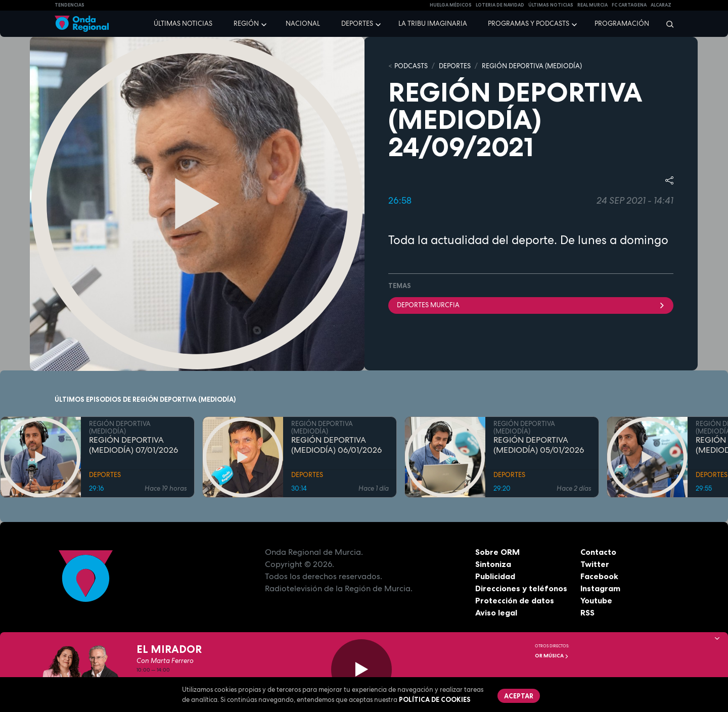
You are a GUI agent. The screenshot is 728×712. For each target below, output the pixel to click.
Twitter (595, 564)
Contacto (598, 552)
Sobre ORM (497, 552)
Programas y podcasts (529, 23)
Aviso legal (496, 612)
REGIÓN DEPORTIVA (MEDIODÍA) (532, 66)
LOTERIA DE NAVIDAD (500, 5)
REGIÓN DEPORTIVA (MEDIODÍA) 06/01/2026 (336, 445)
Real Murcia (593, 5)
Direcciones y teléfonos (521, 588)
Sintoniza (493, 564)
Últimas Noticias (551, 5)
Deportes (357, 23)
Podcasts (411, 66)
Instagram (600, 588)
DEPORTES (455, 66)
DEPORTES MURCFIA (531, 305)
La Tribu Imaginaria (433, 23)
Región (246, 23)
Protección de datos (515, 600)
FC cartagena (629, 5)
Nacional (303, 23)
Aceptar (519, 696)
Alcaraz (661, 5)
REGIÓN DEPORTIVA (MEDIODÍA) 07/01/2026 (133, 445)
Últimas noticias (183, 23)
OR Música (552, 656)
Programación (622, 23)
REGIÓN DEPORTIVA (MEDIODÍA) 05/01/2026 (539, 445)
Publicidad (495, 576)
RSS (587, 612)
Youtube (596, 600)
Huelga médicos (451, 5)
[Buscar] (667, 24)
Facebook (599, 576)
